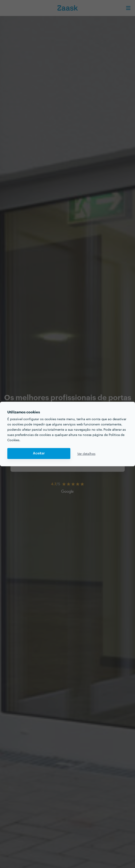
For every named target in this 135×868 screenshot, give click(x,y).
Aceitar (39, 453)
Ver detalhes (86, 454)
